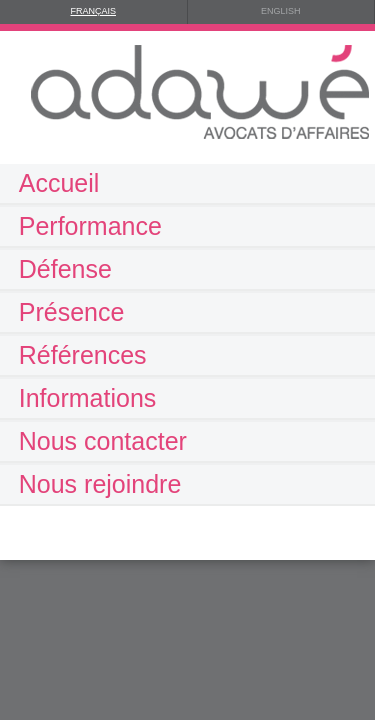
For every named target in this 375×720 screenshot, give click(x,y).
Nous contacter (103, 441)
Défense (65, 269)
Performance (90, 226)
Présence (72, 312)
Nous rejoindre (100, 484)
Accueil (59, 183)
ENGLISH (281, 11)
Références (83, 355)
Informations (88, 398)
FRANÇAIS (93, 11)
